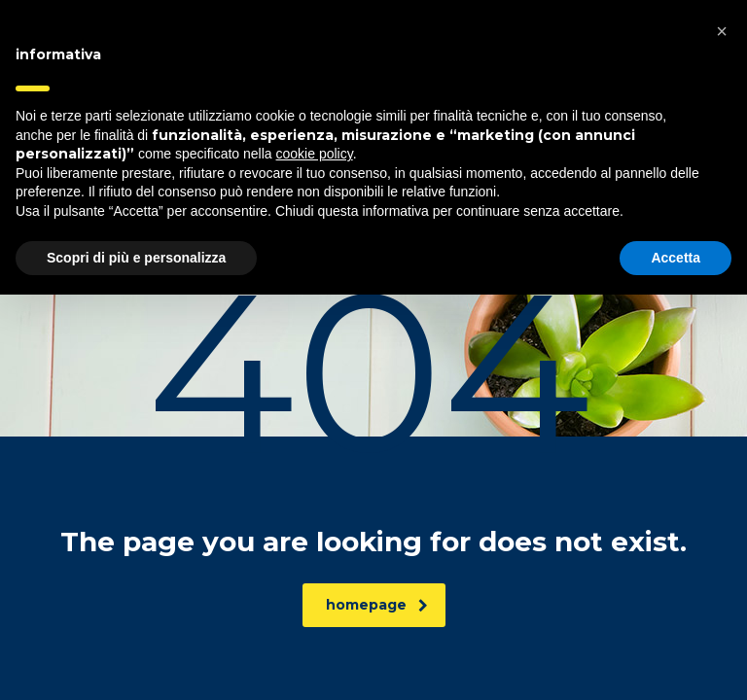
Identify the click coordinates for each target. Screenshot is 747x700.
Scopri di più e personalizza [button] (136, 662)
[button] (722, 437)
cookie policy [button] (315, 559)
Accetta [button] (676, 662)
